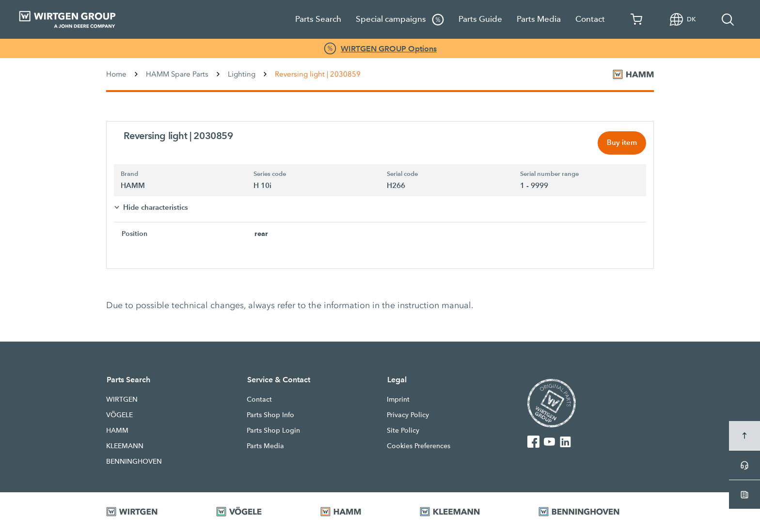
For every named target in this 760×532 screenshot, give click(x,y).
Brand (129, 174)
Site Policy (403, 431)
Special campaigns (400, 20)
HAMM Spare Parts (177, 74)
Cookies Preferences (419, 447)
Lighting (242, 74)
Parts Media (539, 19)
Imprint (398, 400)
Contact (590, 19)
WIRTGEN (122, 400)
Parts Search (318, 19)
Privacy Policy (408, 416)
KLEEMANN (125, 447)
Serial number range (549, 174)
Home (116, 74)
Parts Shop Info (270, 416)
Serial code (402, 174)
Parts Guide (480, 19)
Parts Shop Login (273, 431)
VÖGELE (119, 416)
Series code (270, 174)
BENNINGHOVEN (134, 462)
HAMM (117, 431)
